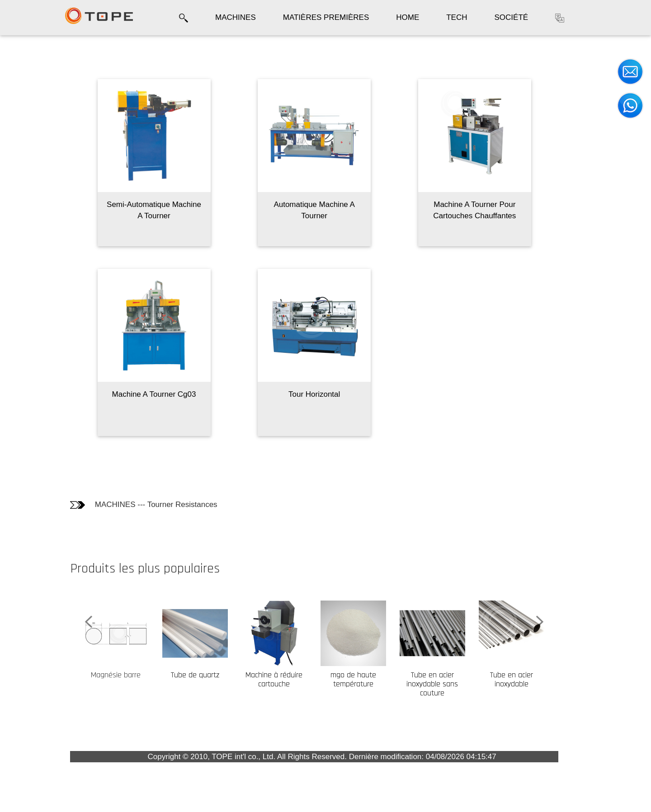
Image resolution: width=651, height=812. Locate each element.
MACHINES (236, 17)
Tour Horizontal (374, 394)
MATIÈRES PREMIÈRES (326, 17)
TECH (457, 17)
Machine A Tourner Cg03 (214, 394)
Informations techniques (35, 114)
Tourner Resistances (242, 505)
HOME (408, 17)
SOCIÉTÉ (512, 17)
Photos (25, 91)
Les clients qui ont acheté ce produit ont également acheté (44, 150)
